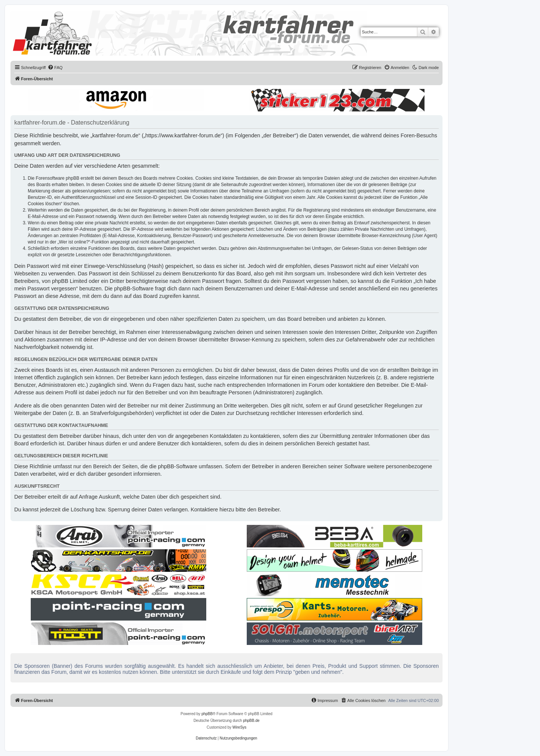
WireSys (239, 727)
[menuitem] (55, 68)
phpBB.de (251, 721)
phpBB (207, 714)
